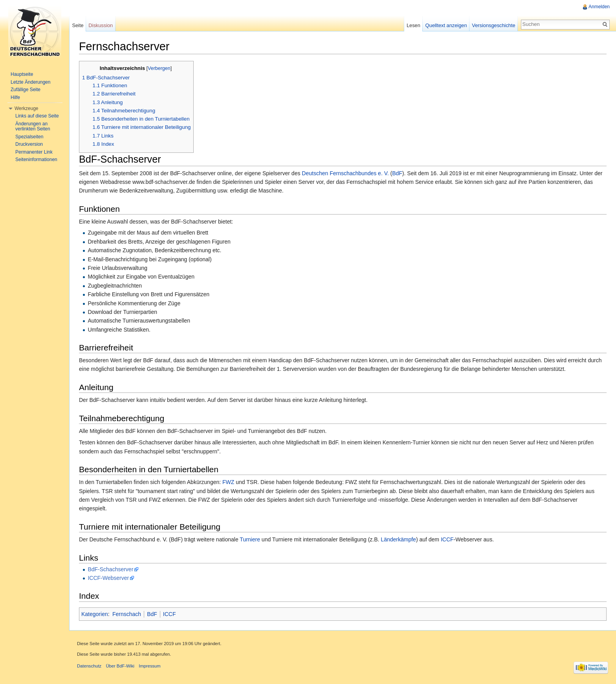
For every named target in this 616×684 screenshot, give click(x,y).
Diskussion (101, 25)
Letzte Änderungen (30, 82)
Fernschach (127, 614)
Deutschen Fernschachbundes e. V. (345, 173)
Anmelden (599, 7)
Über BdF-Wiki (120, 666)
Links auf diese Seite (37, 116)
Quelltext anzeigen (446, 25)
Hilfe (15, 97)
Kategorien (95, 614)
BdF (397, 173)
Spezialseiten (29, 137)
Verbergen (159, 68)
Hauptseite (22, 74)
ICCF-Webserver (108, 578)
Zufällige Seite (26, 90)
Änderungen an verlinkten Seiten (33, 127)
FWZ (228, 482)
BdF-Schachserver (110, 569)
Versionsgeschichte (493, 25)
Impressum (149, 666)
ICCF (447, 539)
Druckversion (29, 144)
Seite (78, 25)
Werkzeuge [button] (26, 108)
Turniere (250, 539)
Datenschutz (89, 666)
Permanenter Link (34, 152)
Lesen (413, 25)
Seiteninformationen (36, 160)
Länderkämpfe (398, 539)
